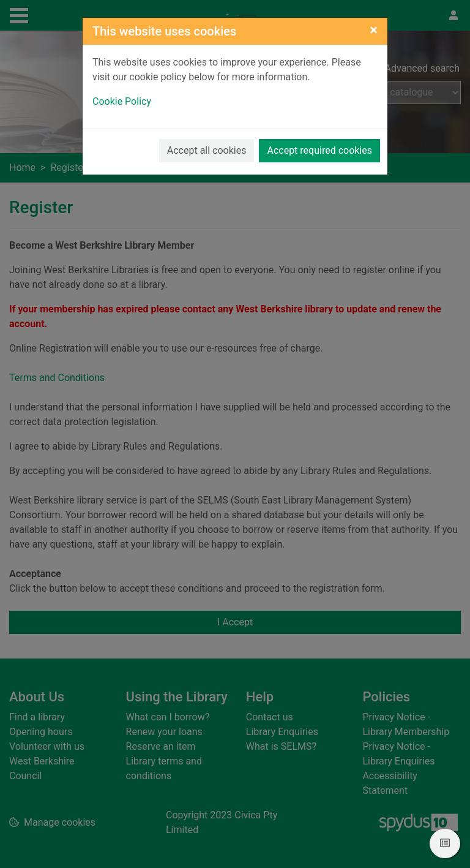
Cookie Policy (122, 101)
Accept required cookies (319, 150)
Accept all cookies (207, 150)
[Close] (374, 30)
